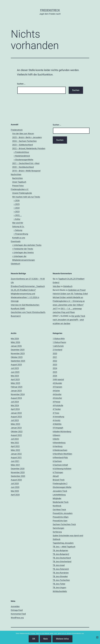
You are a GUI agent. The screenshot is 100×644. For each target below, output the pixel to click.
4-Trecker (57, 409)
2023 (55, 365)
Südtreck (57, 539)
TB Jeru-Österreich (61, 569)
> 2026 (17, 201)
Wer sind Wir (18, 223)
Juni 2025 (15, 372)
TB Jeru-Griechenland (62, 562)
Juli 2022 (15, 439)
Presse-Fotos (18, 186)
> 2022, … (18, 215)
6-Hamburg (58, 446)
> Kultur (17, 219)
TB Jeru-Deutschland (62, 558)
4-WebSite (57, 424)
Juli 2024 (15, 402)
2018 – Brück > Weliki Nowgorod (26, 171)
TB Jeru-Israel (59, 565)
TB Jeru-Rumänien (61, 573)
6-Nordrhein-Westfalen (62, 454)
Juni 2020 (15, 487)
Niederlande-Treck (61, 502)
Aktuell (56, 476)
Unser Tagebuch (19, 182)
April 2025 (15, 379)
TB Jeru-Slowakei (60, 576)
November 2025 (18, 353)
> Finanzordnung (21, 234)
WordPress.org (17, 618)
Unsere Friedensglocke (22, 193)
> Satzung (18, 230)
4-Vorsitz (57, 420)
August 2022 (16, 435)
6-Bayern (57, 435)
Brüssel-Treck (59, 480)
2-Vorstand (58, 350)
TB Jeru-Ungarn (59, 588)
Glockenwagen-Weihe (62, 487)
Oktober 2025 (17, 357)
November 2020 (18, 472)
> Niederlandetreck (22, 156)
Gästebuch (15, 264)
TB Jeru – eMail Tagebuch (64, 547)
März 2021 (15, 465)
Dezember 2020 (18, 469)
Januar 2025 (16, 391)
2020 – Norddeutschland (23, 167)
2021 (55, 357)
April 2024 (15, 409)
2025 (55, 372)
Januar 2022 (16, 454)
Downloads (16, 241)
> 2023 (17, 212)
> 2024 (17, 208)
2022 (55, 361)
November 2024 (18, 394)
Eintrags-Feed (17, 610)
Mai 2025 (15, 376)
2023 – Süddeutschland (22, 145)
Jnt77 (55, 309)
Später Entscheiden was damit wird (68, 536)
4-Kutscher (57, 398)
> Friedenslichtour (21, 152)
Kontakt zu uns (19, 238)
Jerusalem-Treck (60, 491)
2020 (55, 353)
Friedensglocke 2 (60, 483)
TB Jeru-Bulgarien (60, 550)
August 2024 (16, 398)
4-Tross (56, 413)
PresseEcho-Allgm (61, 517)
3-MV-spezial (58, 379)
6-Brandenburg (59, 443)
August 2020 (16, 480)
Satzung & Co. (18, 226)
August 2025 (16, 365)
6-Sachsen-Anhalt (60, 465)
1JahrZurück (58, 346)
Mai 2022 (15, 443)
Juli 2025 (15, 368)
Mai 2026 (15, 339)
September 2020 (18, 476)
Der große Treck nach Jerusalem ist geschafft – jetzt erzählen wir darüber (69, 320)
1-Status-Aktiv (59, 339)
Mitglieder (57, 498)
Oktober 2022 (17, 432)
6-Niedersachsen (60, 450)
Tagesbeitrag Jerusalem (63, 543)
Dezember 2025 (18, 350)
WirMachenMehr (60, 591)
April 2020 (15, 495)
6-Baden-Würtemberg (62, 432)
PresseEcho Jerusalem (63, 513)
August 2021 (16, 458)
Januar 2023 (16, 428)
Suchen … (21, 84)
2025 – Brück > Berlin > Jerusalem (27, 137)
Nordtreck (57, 506)
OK (34, 639)
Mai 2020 (15, 491)
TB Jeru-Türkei (59, 584)
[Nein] (97, 637)
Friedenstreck (17, 130)
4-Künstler (57, 394)
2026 (55, 376)
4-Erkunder (57, 383)
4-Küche (56, 391)
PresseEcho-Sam (60, 521)
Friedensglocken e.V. (20, 189)
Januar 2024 (16, 413)
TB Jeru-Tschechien (61, 580)
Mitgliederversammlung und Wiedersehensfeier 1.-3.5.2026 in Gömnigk (25, 297)
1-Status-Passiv (59, 342)
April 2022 (15, 446)
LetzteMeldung (59, 495)
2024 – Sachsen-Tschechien (24, 141)
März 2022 (15, 450)
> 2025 (17, 204)
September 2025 (18, 361)
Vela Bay (56, 286)
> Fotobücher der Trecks (23, 249)
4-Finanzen (57, 387)
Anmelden (15, 606)
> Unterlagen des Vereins (23, 252)
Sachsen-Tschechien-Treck (64, 524)
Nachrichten (16, 174)
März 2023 (15, 424)
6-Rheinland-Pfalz (60, 458)
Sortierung (57, 532)
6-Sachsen (57, 461)
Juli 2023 (15, 420)
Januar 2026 (16, 346)
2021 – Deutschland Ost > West (26, 163)
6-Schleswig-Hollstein (62, 469)
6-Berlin (56, 439)
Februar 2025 (17, 387)
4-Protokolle (58, 405)
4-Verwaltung (58, 417)
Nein (46, 639)
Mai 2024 (15, 405)
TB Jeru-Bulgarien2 (61, 554)
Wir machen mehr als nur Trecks (26, 197)
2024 (55, 368)
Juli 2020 (15, 483)
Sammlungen (58, 528)
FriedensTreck (50, 10)
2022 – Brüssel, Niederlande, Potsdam (29, 148)
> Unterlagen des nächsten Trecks (27, 245)
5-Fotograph (58, 428)
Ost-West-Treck (59, 510)
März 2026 (15, 342)
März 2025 (15, 383)
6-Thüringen (58, 472)
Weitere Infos (62, 639)
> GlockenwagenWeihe (23, 160)
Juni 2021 (15, 461)
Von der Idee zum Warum (23, 134)
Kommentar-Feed (18, 614)
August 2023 (16, 417)
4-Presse (57, 402)
